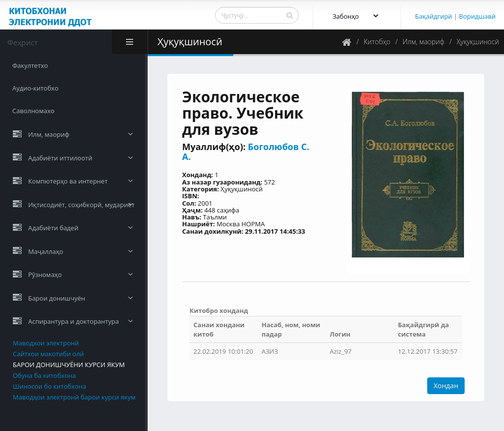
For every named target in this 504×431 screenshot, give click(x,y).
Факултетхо (30, 65)
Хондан (446, 385)
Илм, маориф (424, 42)
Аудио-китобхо (35, 88)
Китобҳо (377, 42)
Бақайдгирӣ (433, 16)
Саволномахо (33, 111)
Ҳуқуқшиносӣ (478, 42)
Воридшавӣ (477, 16)
